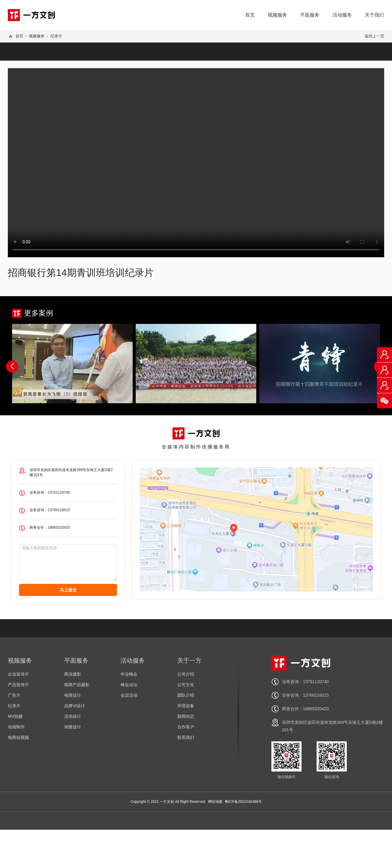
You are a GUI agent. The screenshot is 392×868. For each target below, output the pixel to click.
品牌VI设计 (75, 706)
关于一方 (189, 661)
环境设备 (186, 706)
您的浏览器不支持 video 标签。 (196, 162)
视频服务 (277, 15)
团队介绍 (186, 695)
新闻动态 (186, 716)
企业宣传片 (18, 674)
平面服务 (310, 15)
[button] (12, 366)
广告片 (14, 695)
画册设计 (73, 727)
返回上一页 (374, 36)
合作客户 (186, 727)
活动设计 (73, 716)
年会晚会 (129, 674)
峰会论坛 (129, 685)
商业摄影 (73, 674)
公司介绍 (186, 674)
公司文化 (186, 685)
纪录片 (56, 36)
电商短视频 (18, 737)
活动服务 (342, 15)
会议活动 (129, 695)
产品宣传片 (18, 685)
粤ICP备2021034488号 (243, 802)
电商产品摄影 (77, 685)
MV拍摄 (15, 716)
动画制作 (16, 727)
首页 (250, 15)
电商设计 (73, 695)
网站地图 (215, 802)
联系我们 (186, 737)
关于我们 (375, 15)
